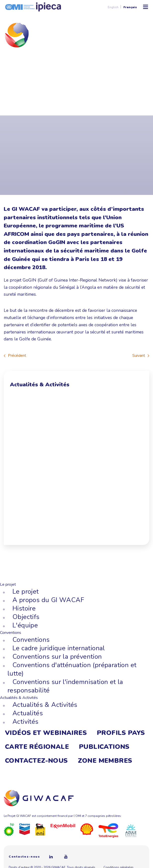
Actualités (28, 713)
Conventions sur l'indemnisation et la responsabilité (65, 686)
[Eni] (40, 829)
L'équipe (25, 625)
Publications (104, 747)
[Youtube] (66, 857)
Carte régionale (37, 747)
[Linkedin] (51, 857)
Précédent (15, 356)
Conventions (31, 640)
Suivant (141, 356)
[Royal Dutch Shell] (87, 829)
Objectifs (26, 617)
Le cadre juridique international (59, 648)
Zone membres (105, 761)
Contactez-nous (36, 761)
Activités (25, 722)
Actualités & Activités (45, 705)
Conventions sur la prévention (57, 657)
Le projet (26, 592)
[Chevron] (25, 829)
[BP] (9, 830)
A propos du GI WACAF (48, 600)
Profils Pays (121, 733)
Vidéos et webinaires (46, 733)
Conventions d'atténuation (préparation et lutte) (72, 669)
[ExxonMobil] (63, 826)
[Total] (108, 830)
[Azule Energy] (131, 830)
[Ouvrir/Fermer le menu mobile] (146, 7)
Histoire (24, 608)
